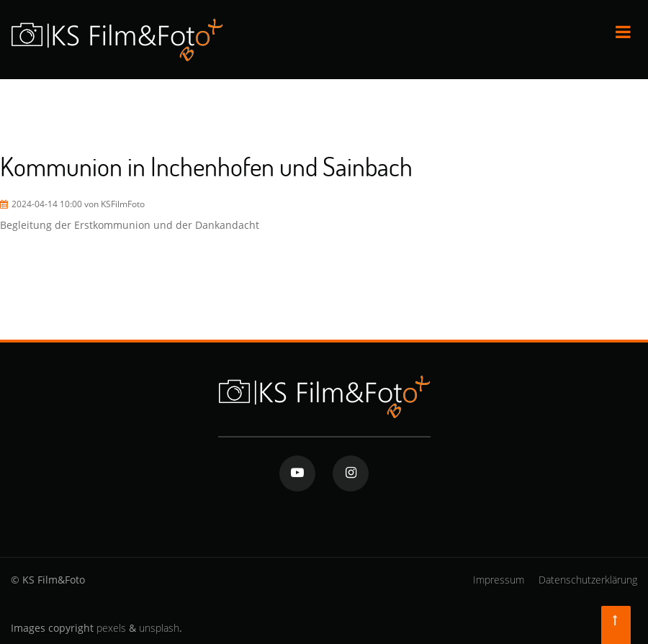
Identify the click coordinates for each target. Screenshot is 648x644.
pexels (111, 628)
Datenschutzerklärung (588, 580)
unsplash (159, 628)
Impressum (499, 580)
